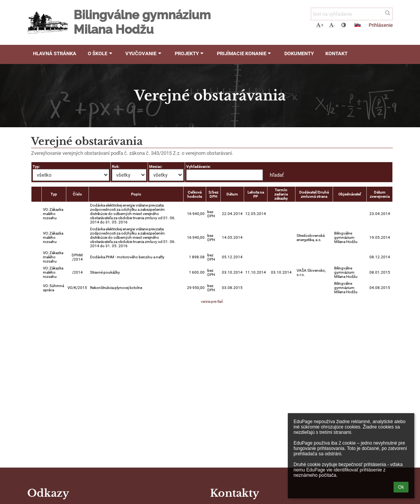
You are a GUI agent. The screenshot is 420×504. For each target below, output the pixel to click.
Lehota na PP (256, 194)
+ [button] (320, 25)
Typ (54, 194)
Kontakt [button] (336, 53)
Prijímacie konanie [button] (245, 53)
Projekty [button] (190, 53)
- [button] (332, 25)
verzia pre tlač (212, 301)
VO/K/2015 (77, 288)
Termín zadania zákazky (281, 194)
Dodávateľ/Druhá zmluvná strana (314, 194)
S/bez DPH (213, 194)
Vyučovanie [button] (144, 53)
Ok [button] (401, 487)
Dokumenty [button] (299, 53)
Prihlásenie (381, 25)
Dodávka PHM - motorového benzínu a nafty (127, 257)
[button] (358, 25)
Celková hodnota (195, 194)
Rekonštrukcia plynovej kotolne (116, 288)
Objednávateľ (350, 194)
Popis (136, 194)
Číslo (77, 194)
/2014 (77, 272)
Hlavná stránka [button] (55, 53)
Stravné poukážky (105, 272)
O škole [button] (101, 53)
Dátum (232, 194)
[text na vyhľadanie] (352, 14)
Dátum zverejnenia (380, 194)
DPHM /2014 (77, 257)
